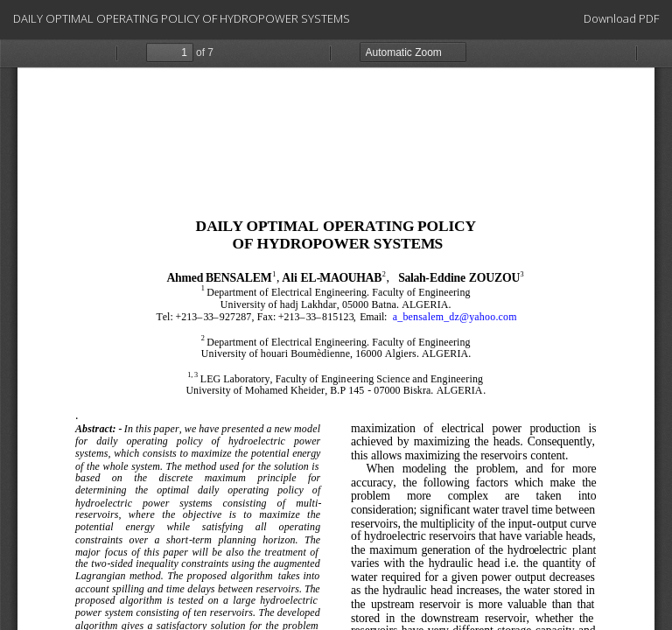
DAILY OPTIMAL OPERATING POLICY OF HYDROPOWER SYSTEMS (182, 18)
